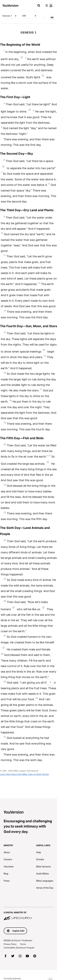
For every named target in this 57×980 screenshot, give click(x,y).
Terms (23, 944)
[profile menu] (49, 6)
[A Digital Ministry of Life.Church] (28, 914)
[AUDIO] (43, 17)
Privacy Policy (10, 944)
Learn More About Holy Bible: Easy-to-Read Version (24, 774)
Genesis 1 (10, 16)
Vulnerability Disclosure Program (19, 948)
